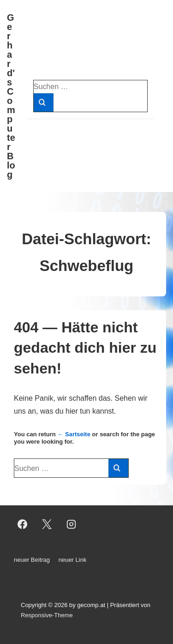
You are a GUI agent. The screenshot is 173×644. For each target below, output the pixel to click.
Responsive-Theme (47, 615)
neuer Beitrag (32, 560)
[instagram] (72, 524)
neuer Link (73, 560)
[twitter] (47, 524)
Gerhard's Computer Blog (11, 96)
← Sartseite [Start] (74, 434)
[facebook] (23, 524)
